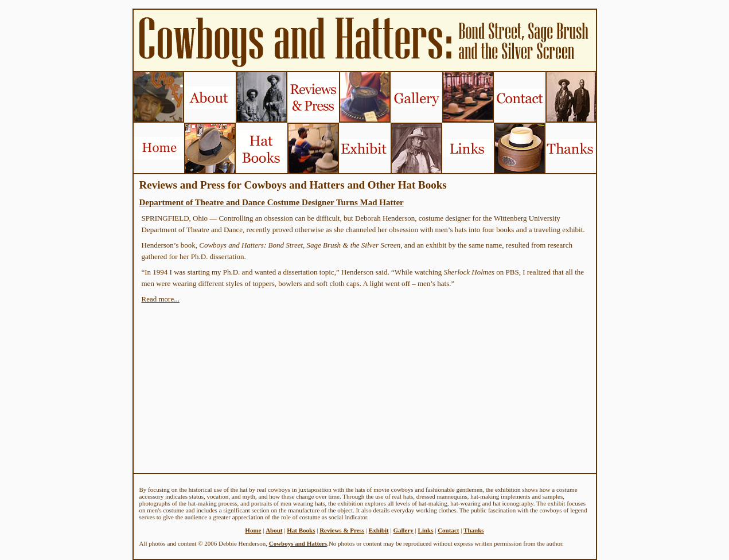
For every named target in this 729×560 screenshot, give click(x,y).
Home (253, 530)
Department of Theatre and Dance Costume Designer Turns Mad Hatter (272, 202)
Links (426, 530)
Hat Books (301, 530)
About (274, 530)
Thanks (473, 530)
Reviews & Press (342, 530)
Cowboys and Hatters (298, 543)
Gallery (403, 530)
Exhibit (379, 530)
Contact (448, 530)
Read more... (161, 299)
